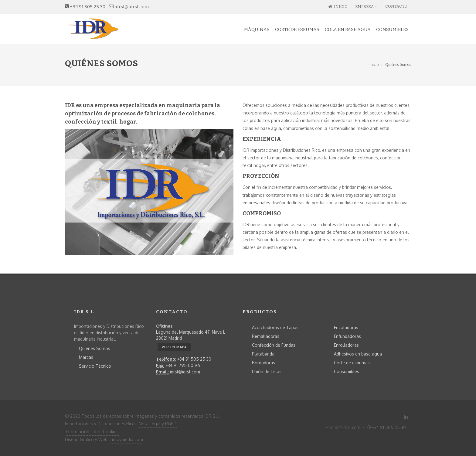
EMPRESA (366, 7)
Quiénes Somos (398, 65)
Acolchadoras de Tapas (275, 327)
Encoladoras (346, 327)
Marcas (86, 357)
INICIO (338, 7)
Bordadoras (263, 363)
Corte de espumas (352, 363)
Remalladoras (266, 336)
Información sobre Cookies (92, 432)
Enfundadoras (347, 336)
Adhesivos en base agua (358, 354)
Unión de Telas (267, 371)
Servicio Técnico (95, 366)
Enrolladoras (346, 345)
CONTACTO (396, 6)
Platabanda (263, 354)
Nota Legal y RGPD (158, 424)
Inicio (374, 65)
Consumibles (347, 371)
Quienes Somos (95, 348)
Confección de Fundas (274, 345)
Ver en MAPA (174, 347)
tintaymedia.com (127, 439)
